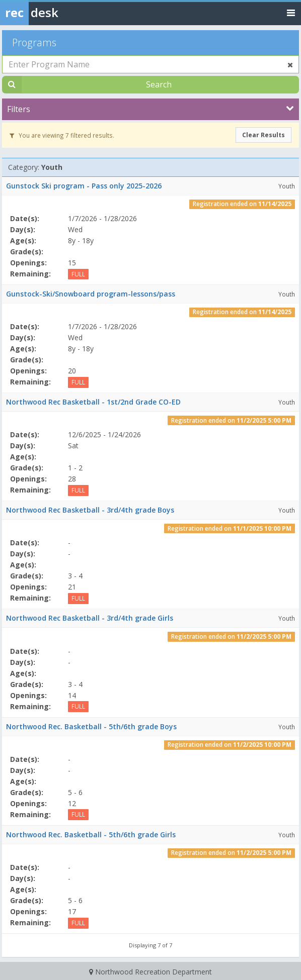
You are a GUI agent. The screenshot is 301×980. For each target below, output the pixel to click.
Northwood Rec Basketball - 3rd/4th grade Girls (90, 618)
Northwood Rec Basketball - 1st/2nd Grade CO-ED (93, 402)
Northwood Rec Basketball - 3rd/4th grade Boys (90, 510)
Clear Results (264, 135)
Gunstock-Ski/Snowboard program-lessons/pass (91, 294)
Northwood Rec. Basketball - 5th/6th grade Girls (91, 835)
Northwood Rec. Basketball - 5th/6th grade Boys (91, 726)
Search (159, 84)
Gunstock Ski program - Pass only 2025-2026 (84, 186)
